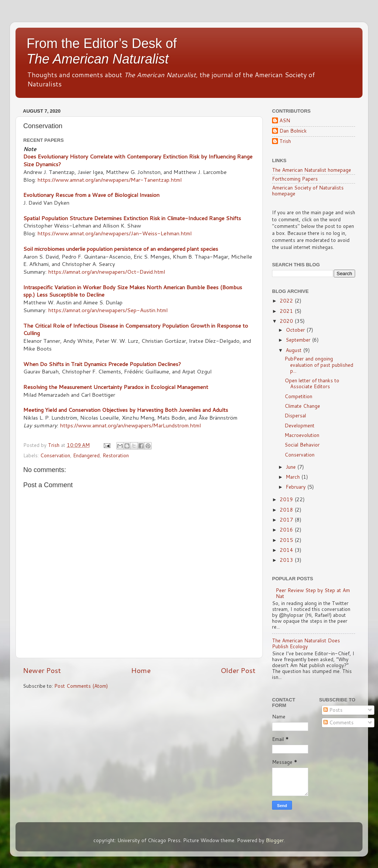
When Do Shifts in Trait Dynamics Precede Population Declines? (102, 364)
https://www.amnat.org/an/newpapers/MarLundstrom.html (130, 425)
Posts (333, 710)
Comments (339, 722)
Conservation (55, 455)
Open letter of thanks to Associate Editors (312, 383)
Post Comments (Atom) (81, 686)
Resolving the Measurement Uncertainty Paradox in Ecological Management (116, 387)
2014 (287, 550)
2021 (287, 311)
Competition (298, 396)
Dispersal (295, 415)
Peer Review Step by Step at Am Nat (313, 593)
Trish (285, 141)
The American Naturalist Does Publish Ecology (306, 643)
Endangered (86, 455)
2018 (287, 510)
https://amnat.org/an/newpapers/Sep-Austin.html (108, 310)
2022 (287, 300)
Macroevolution (302, 435)
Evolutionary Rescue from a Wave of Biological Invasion (91, 195)
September (299, 340)
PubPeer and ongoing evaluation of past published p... (319, 364)
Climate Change (302, 406)
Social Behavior (302, 445)
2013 (287, 560)
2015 (287, 540)
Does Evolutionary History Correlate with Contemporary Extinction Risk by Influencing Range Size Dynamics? (138, 160)
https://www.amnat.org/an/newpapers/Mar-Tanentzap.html (109, 180)
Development (300, 425)
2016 (287, 529)
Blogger (275, 840)
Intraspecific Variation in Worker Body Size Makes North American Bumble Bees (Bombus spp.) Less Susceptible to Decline (133, 291)
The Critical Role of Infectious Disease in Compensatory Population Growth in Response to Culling (136, 329)
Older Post (238, 670)
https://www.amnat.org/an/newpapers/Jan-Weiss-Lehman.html (114, 233)
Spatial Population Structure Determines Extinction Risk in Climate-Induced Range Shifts (132, 218)
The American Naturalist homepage (312, 170)
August (294, 350)
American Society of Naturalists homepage (308, 190)
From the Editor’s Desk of (102, 51)
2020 (287, 321)
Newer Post (42, 670)
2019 (287, 499)
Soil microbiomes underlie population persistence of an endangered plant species (121, 249)
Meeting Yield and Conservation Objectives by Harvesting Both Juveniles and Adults (126, 410)
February (296, 487)
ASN (285, 121)
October (296, 330)
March (293, 477)
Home (141, 670)
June (291, 467)
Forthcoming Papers (295, 179)
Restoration (116, 455)
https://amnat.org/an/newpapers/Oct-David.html (106, 272)
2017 (287, 520)
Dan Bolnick (293, 131)
